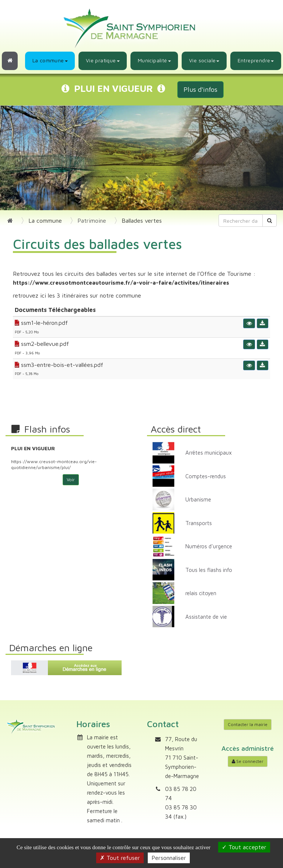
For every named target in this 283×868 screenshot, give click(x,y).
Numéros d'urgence (209, 546)
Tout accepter (244, 847)
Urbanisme (198, 499)
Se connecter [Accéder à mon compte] (248, 761)
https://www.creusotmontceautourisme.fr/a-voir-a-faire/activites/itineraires (121, 283)
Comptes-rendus (206, 476)
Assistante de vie (206, 617)
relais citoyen (201, 593)
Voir (71, 480)
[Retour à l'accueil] (10, 61)
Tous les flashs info (209, 570)
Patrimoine (92, 221)
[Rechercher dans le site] (241, 221)
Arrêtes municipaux (209, 453)
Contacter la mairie (248, 724)
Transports (199, 523)
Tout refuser (120, 858)
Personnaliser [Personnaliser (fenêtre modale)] (169, 858)
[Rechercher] (270, 221)
